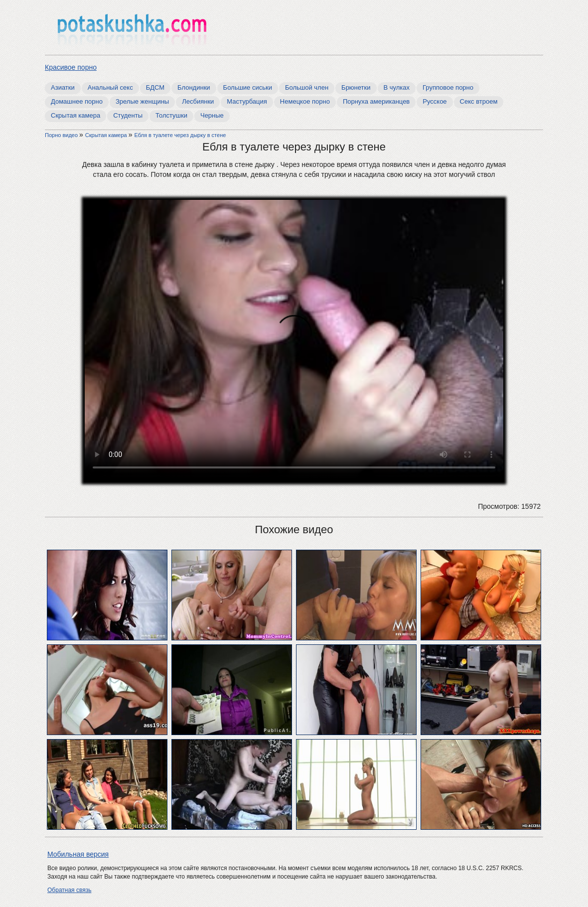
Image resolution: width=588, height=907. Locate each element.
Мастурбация (247, 101)
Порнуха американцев (376, 101)
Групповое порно (448, 87)
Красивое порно (71, 67)
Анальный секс (110, 87)
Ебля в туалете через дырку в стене (180, 135)
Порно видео (62, 135)
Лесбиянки (198, 101)
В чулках (397, 87)
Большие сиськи (248, 87)
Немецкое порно (305, 101)
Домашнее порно (77, 101)
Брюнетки (356, 87)
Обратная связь (69, 890)
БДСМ (155, 87)
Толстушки (171, 115)
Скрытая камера (75, 115)
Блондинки (194, 87)
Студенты (128, 115)
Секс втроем (479, 101)
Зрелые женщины (142, 101)
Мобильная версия (78, 854)
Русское (435, 101)
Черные (212, 115)
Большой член (307, 87)
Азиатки (63, 87)
